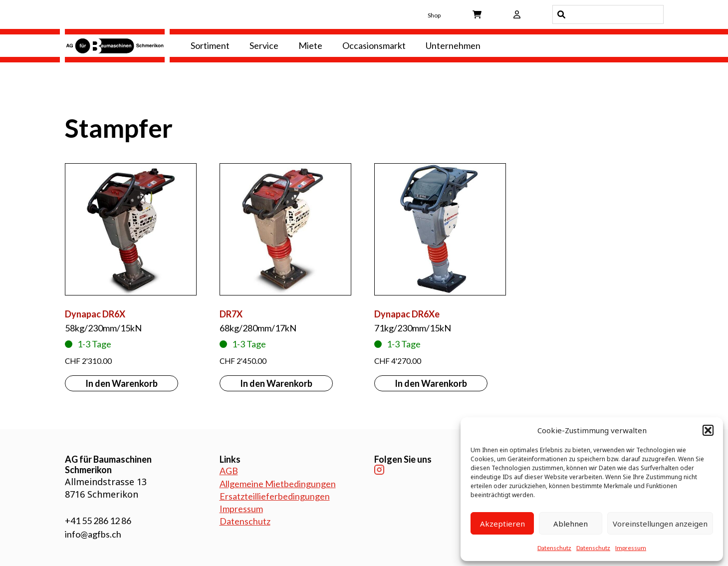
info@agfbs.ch (93, 534)
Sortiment (210, 45)
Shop (434, 15)
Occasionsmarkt (374, 45)
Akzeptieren (502, 524)
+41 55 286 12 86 (98, 521)
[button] (708, 430)
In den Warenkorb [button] (121, 383)
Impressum (631, 548)
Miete (310, 45)
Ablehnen (571, 524)
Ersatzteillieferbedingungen (275, 496)
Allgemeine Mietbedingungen (278, 484)
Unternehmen (453, 45)
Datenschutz (554, 548)
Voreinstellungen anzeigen (660, 524)
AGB (229, 471)
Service (264, 45)
